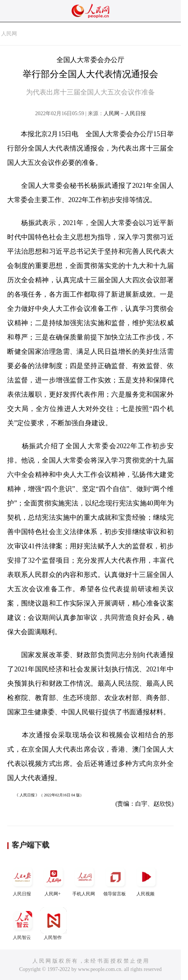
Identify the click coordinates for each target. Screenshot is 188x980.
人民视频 (146, 880)
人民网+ (53, 880)
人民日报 (23, 880)
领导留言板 (115, 880)
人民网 (9, 34)
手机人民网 (84, 880)
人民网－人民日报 (125, 113)
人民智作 (53, 924)
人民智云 (23, 924)
